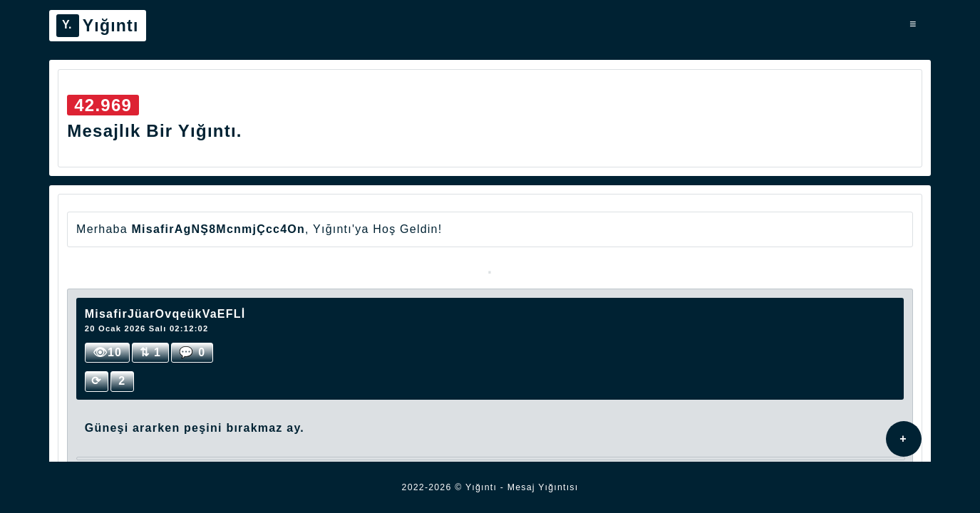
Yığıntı (98, 26)
